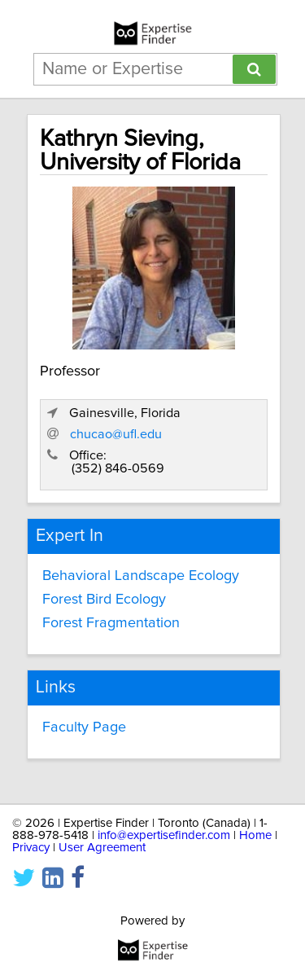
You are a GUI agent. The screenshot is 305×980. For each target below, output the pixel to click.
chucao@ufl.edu (116, 434)
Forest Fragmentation (111, 623)
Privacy (31, 848)
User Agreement (102, 848)
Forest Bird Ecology (104, 600)
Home (255, 835)
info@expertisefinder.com (164, 835)
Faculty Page (84, 727)
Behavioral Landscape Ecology (141, 576)
